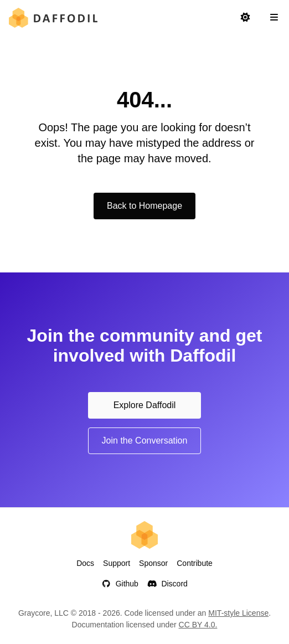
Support (117, 563)
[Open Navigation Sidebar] (274, 18)
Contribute (195, 563)
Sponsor (153, 563)
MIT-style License (238, 613)
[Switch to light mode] (245, 18)
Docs (85, 563)
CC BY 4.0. (198, 625)
